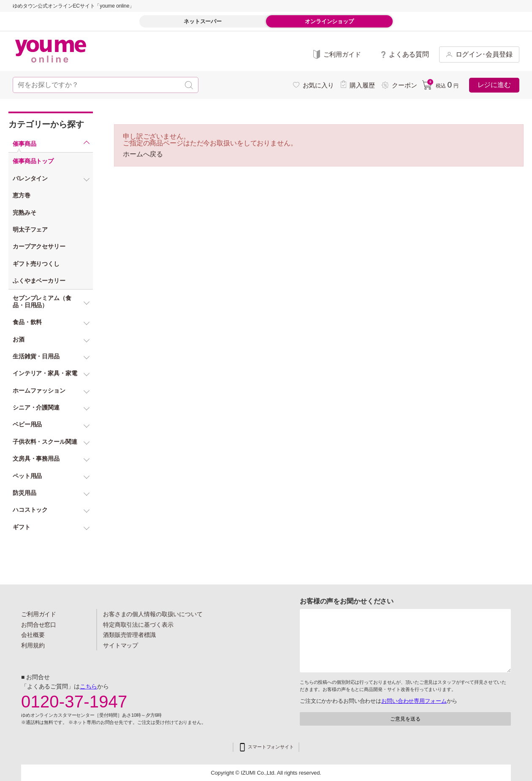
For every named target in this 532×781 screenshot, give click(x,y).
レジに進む (494, 85)
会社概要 (33, 635)
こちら (89, 686)
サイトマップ (121, 645)
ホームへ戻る (143, 154)
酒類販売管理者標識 (129, 635)
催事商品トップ (33, 161)
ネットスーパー (203, 21)
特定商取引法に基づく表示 (138, 625)
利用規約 (33, 645)
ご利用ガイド (39, 614)
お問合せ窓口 (39, 625)
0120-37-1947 (74, 702)
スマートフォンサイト (271, 747)
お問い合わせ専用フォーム (414, 701)
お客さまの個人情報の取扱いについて (153, 614)
